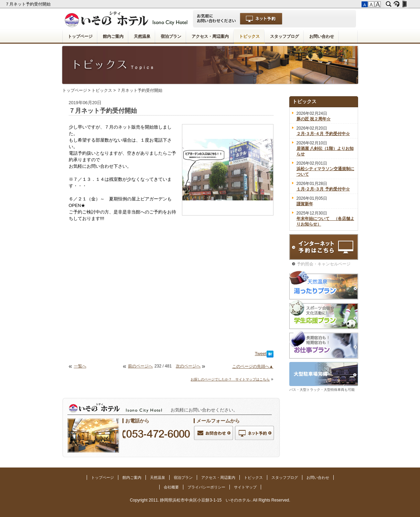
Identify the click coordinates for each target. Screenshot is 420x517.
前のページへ (140, 366)
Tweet (261, 354)
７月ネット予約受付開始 (28, 4)
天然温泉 (142, 36)
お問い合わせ (322, 36)
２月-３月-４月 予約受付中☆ (323, 134)
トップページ (80, 36)
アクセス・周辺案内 (210, 36)
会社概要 (171, 487)
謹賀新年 (305, 204)
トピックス (249, 36)
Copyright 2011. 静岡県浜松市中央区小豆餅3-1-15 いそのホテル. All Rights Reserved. (210, 500)
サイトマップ (245, 487)
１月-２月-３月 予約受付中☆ (323, 189)
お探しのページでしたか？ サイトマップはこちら (230, 379)
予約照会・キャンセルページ (324, 264)
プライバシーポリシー (206, 487)
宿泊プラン (171, 36)
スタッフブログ (284, 36)
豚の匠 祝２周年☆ (314, 119)
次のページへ (188, 366)
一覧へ (80, 366)
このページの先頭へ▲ (253, 366)
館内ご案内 (113, 36)
